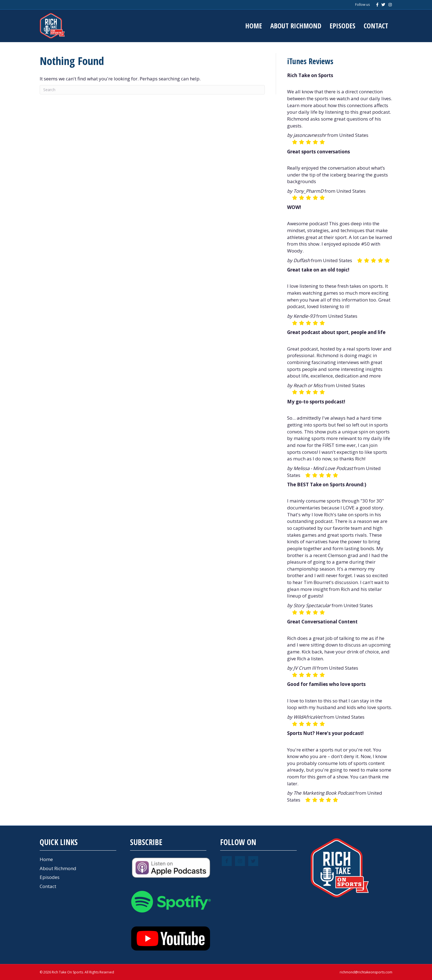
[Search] (152, 90)
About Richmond (296, 26)
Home (254, 26)
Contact (376, 26)
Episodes (342, 26)
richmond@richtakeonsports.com (366, 972)
